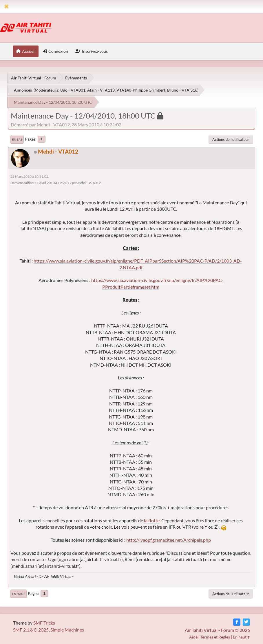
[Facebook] (237, 622)
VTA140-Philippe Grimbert (141, 90)
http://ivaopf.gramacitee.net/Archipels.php (169, 540)
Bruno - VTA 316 (182, 90)
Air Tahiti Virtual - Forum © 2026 (217, 630)
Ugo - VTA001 (73, 90)
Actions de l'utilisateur (231, 139)
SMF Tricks (44, 623)
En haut (19, 594)
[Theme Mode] (7, 7)
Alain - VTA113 (101, 90)
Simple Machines (67, 630)
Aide (193, 637)
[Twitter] (246, 622)
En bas (17, 139)
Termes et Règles (215, 637)
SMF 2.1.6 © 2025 (31, 630)
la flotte (152, 520)
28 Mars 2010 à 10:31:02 (29, 176)
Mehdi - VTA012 (58, 151)
